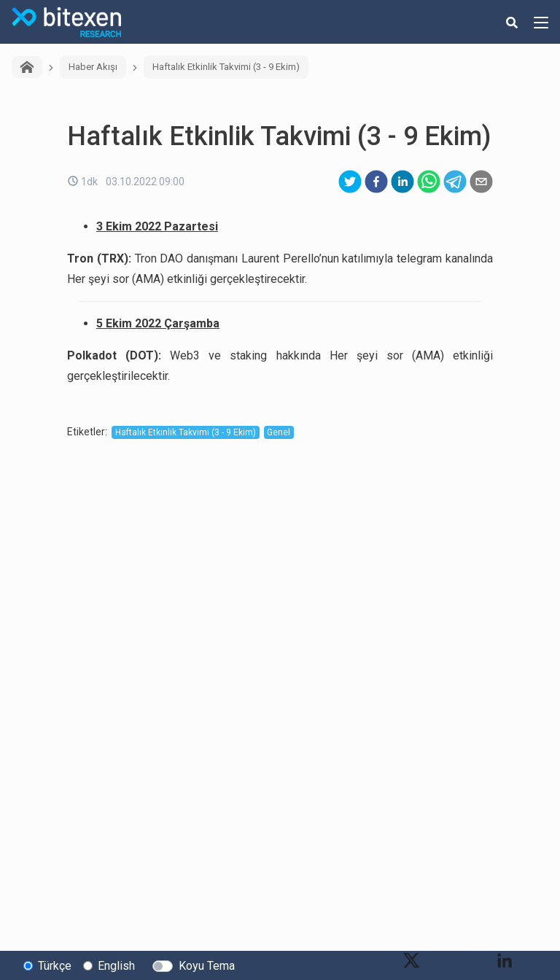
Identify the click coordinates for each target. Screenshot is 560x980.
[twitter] (350, 182)
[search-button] (512, 22)
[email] (481, 182)
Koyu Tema (207, 966)
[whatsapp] (429, 182)
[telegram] (455, 182)
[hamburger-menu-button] (541, 22)
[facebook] (376, 182)
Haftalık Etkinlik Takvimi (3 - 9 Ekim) (226, 67)
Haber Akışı (93, 67)
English (116, 966)
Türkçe (55, 966)
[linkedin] (402, 182)
